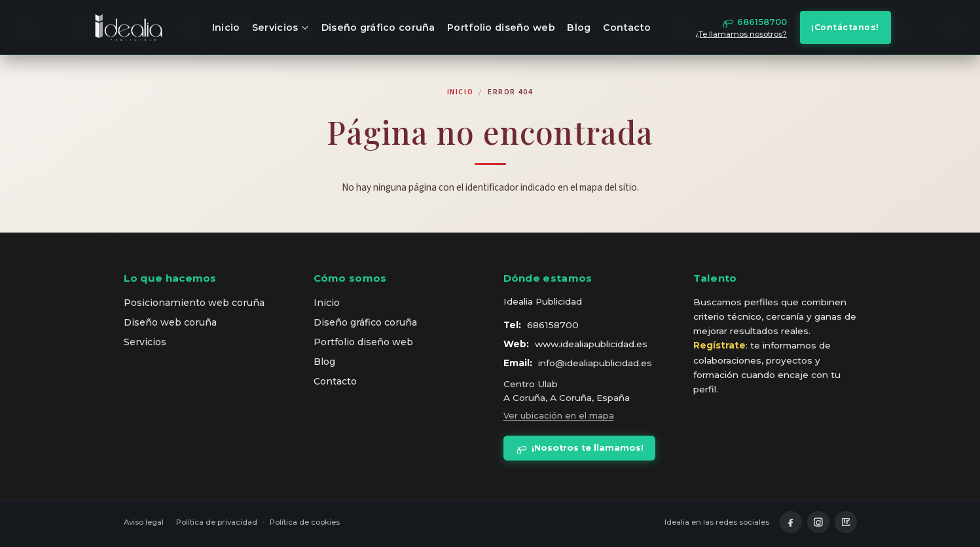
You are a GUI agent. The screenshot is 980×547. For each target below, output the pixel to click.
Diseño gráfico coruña (378, 28)
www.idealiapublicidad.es (591, 344)
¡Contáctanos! (845, 27)
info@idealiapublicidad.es (595, 363)
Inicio (226, 28)
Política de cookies (305, 522)
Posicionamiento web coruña (194, 303)
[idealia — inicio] (129, 28)
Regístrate (719, 345)
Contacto (627, 28)
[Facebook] (791, 522)
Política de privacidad (217, 522)
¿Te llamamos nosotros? (741, 34)
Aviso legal (144, 522)
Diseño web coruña (170, 322)
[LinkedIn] (846, 522)
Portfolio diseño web (501, 28)
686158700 (553, 325)
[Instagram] (818, 522)
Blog (579, 28)
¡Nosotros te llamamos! (579, 448)
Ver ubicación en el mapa (559, 415)
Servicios (281, 28)
